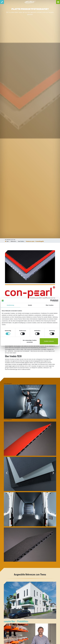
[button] (7, 473)
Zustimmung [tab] (10, 305)
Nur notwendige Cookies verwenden (30, 341)
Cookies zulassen (49, 341)
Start (7, 241)
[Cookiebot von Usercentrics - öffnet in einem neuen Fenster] (51, 301)
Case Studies (21, 241)
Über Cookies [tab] (50, 305)
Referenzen (13, 241)
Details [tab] (30, 305)
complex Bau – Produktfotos (16, 621)
